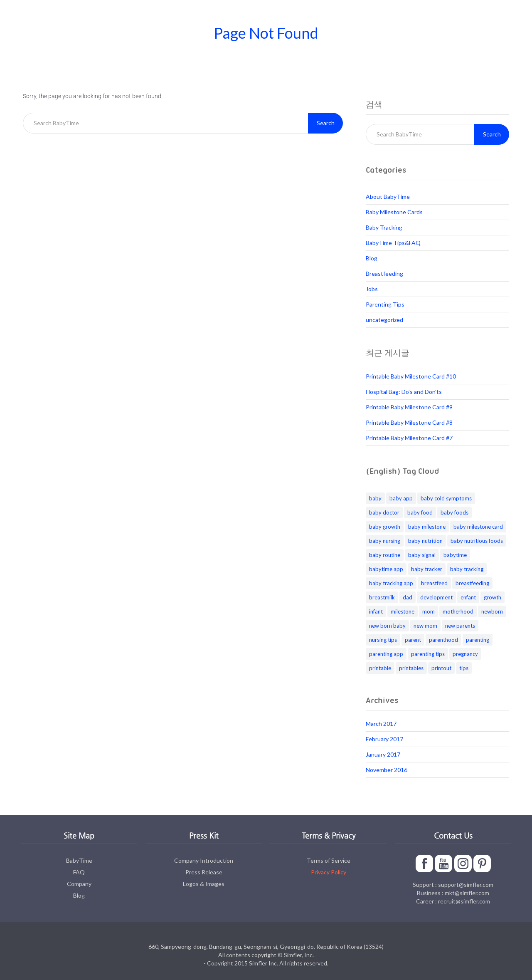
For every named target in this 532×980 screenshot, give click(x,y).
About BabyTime (388, 197)
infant (376, 611)
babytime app (386, 569)
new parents (460, 626)
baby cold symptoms (446, 498)
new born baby (387, 626)
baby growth (385, 527)
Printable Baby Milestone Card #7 (409, 438)
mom (429, 611)
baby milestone (427, 527)
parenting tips (428, 654)
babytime (455, 555)
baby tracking (467, 569)
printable (380, 668)
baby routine (385, 555)
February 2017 (384, 739)
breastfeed (434, 583)
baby (375, 498)
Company (79, 884)
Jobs (372, 289)
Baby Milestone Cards (394, 212)
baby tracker (427, 569)
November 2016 (387, 770)
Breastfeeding (384, 273)
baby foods (454, 512)
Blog (372, 258)
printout (441, 668)
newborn (492, 611)
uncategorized (384, 320)
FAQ (79, 872)
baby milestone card (478, 527)
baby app (401, 498)
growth (493, 597)
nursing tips (383, 640)
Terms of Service (329, 860)
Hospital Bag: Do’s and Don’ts (404, 392)
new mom (425, 626)
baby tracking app (391, 583)
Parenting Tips (385, 304)
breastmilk (382, 597)
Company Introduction (204, 860)
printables (411, 668)
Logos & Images (204, 884)
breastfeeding (472, 583)
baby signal (422, 555)
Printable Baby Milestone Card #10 (411, 376)
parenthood (443, 640)
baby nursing (385, 541)
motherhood (458, 611)
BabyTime (79, 860)
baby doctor (384, 512)
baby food (420, 512)
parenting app (386, 654)
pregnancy (465, 654)
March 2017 (381, 724)
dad (408, 597)
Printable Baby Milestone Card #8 (409, 422)
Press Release (204, 872)
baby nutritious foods (477, 541)
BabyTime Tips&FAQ (393, 243)
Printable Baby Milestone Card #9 (409, 407)
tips (464, 668)
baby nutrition (425, 541)
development (436, 597)
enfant (468, 597)
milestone (403, 611)
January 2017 (383, 754)
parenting (478, 640)
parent (413, 640)
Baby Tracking (384, 227)
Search (326, 123)
